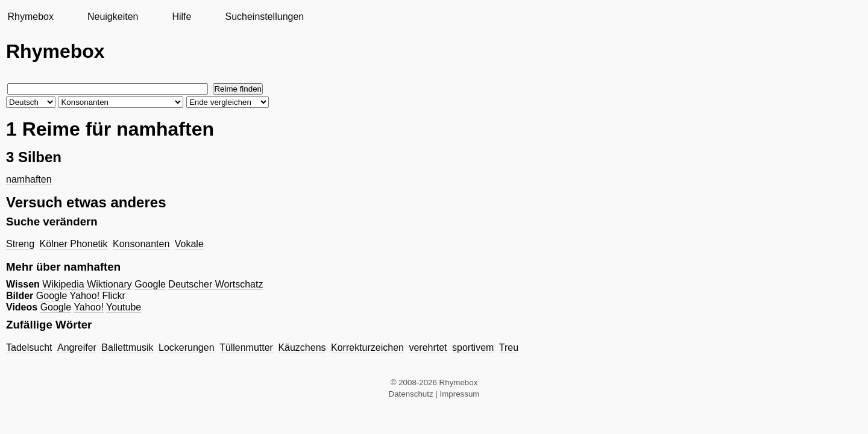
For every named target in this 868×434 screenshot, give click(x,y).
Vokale (189, 244)
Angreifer (77, 348)
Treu (509, 348)
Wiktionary (109, 284)
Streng (20, 244)
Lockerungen (187, 348)
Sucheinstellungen (264, 17)
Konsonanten (141, 244)
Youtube (124, 307)
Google (150, 284)
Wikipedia (63, 284)
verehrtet (428, 348)
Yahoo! (85, 296)
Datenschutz (411, 394)
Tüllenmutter (246, 348)
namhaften (29, 179)
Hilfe (181, 17)
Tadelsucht (29, 348)
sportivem (473, 348)
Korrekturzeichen (367, 348)
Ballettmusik (127, 348)
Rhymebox (30, 17)
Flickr (114, 296)
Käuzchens (302, 348)
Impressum (460, 394)
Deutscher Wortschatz (215, 284)
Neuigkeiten (113, 17)
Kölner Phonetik (74, 244)
